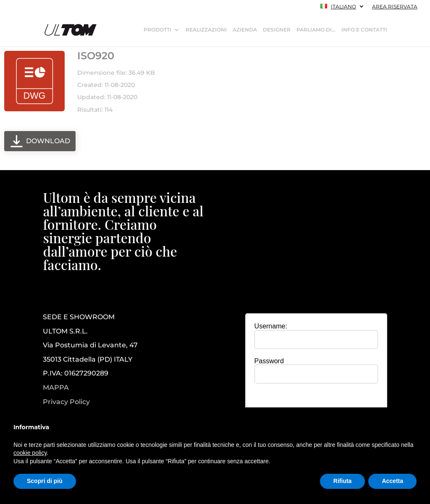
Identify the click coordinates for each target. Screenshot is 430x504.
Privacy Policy (66, 402)
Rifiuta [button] (343, 481)
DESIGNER (277, 30)
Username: (271, 326)
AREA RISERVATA (395, 7)
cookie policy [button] (30, 453)
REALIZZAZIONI (206, 30)
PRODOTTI (157, 30)
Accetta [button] (392, 481)
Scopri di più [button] (45, 481)
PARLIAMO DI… (316, 30)
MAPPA (56, 387)
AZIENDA (245, 30)
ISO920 (96, 56)
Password (269, 361)
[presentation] (316, 406)
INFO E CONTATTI (364, 30)
